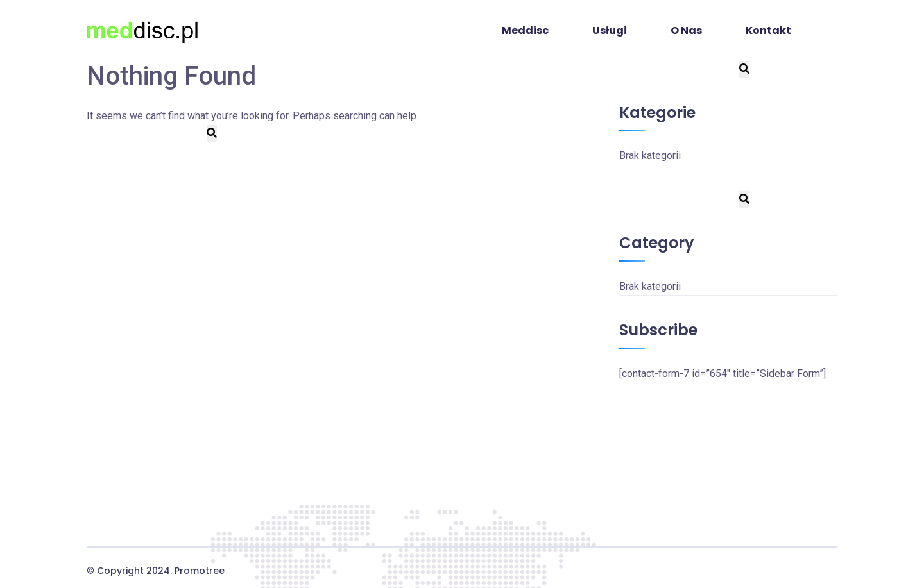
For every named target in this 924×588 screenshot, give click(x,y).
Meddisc (525, 30)
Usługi (610, 30)
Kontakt (768, 30)
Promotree (200, 571)
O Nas (686, 30)
